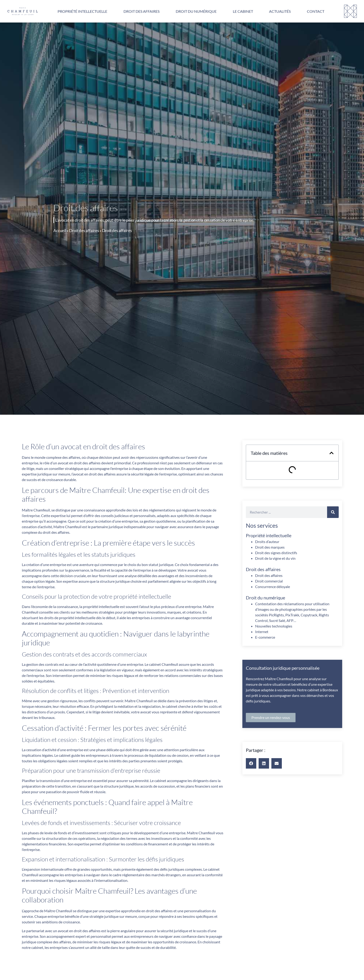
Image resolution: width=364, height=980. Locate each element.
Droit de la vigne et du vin (275, 558)
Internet (262, 632)
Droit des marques (270, 547)
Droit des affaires (141, 11)
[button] (331, 453)
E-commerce (265, 637)
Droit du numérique (196, 11)
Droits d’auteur (267, 542)
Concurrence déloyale (273, 587)
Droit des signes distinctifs (276, 553)
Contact (316, 11)
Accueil (60, 231)
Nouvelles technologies (274, 626)
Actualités (280, 11)
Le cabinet (243, 11)
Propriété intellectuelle (82, 11)
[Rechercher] (333, 512)
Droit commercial (269, 581)
